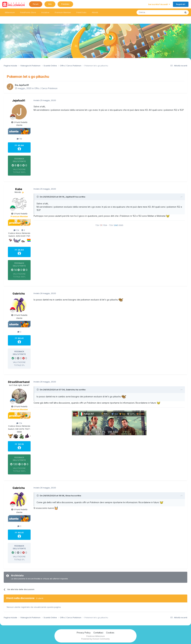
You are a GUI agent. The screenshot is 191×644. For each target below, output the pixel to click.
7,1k (19, 423)
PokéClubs (81, 12)
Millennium (10, 12)
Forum (36, 4)
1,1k (16, 230)
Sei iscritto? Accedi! (159, 4)
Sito (50, 4)
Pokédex (65, 4)
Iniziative (45, 12)
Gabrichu (19, 294)
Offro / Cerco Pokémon (46, 88)
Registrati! (181, 4)
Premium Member (63, 12)
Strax (68, 496)
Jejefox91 (24, 85)
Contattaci (98, 633)
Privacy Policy (84, 633)
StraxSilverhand (19, 382)
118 (19, 139)
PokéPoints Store (28, 12)
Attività (95, 12)
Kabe (19, 189)
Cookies (110, 633)
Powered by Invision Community (95, 639)
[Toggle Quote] (38, 197)
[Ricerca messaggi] (152, 12)
